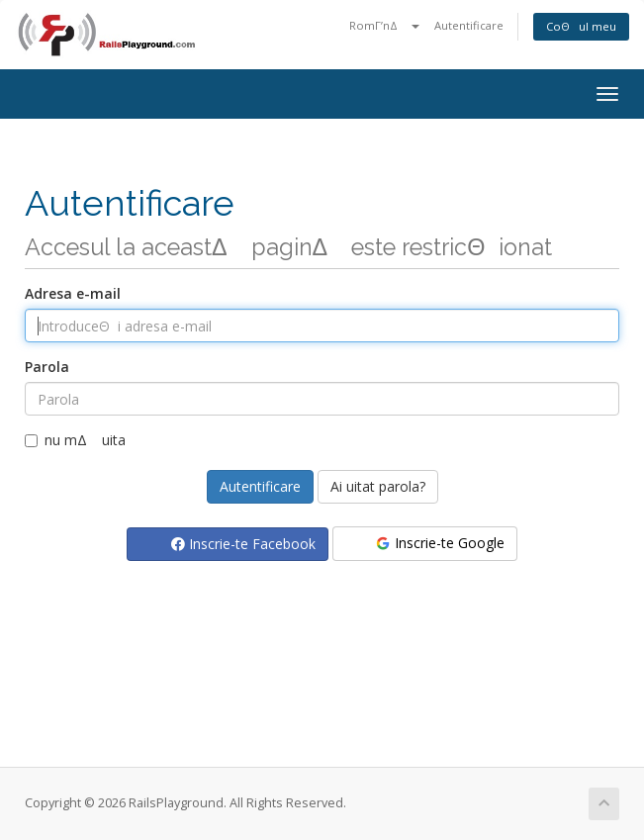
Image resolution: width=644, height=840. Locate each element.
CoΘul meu (581, 26)
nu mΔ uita (75, 440)
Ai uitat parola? (378, 486)
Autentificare (469, 25)
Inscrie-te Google (439, 543)
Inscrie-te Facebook (243, 544)
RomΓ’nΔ (384, 25)
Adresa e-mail (73, 293)
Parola (47, 367)
